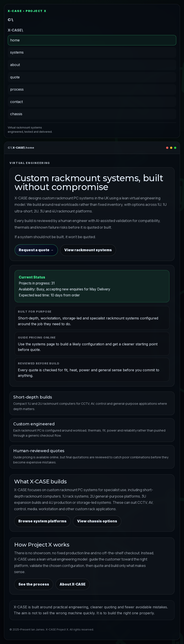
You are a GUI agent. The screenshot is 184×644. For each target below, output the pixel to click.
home (15, 40)
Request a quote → (36, 250)
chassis (16, 114)
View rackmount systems (88, 250)
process (17, 89)
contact (16, 102)
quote (15, 77)
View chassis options (97, 521)
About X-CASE (73, 584)
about (15, 65)
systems (17, 52)
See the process (34, 584)
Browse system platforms (42, 521)
